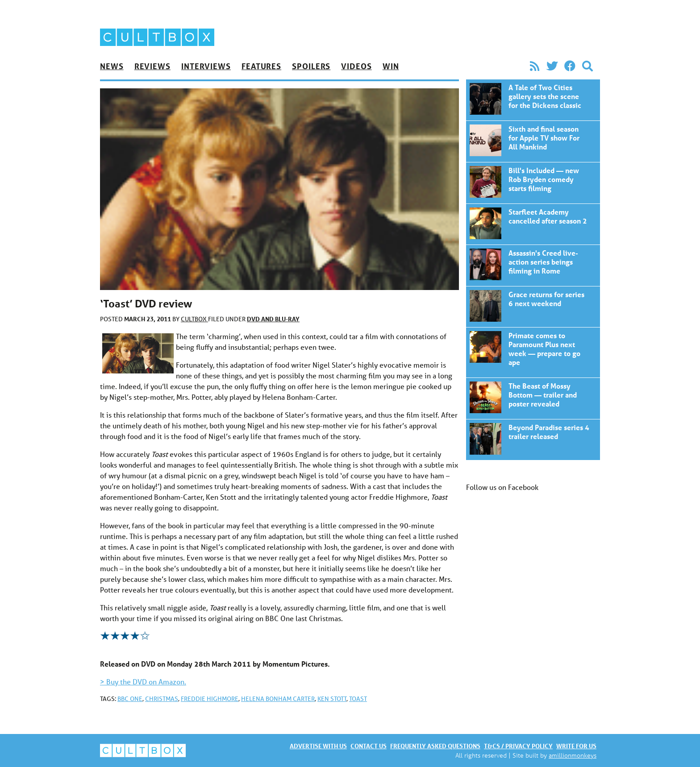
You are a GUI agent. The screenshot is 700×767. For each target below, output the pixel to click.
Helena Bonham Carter (278, 699)
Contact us (369, 746)
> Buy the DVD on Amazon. (143, 682)
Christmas (162, 699)
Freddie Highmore (210, 699)
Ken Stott (332, 699)
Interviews (206, 66)
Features (261, 66)
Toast (358, 699)
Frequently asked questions (435, 746)
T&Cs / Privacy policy (518, 746)
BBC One (130, 699)
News (112, 66)
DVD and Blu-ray (273, 319)
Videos (356, 66)
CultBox (194, 319)
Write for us (576, 746)
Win (391, 66)
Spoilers (311, 66)
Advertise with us (318, 746)
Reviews (152, 66)
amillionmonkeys (573, 755)
